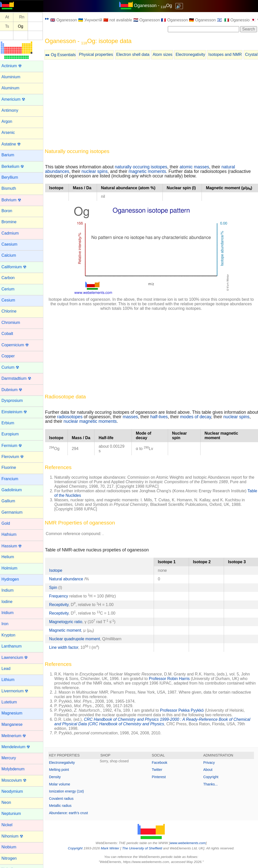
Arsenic (10, 133)
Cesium (10, 300)
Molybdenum (15, 769)
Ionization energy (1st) (69, 791)
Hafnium (11, 534)
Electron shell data (135, 54)
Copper (10, 356)
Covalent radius (63, 799)
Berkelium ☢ (15, 166)
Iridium (10, 613)
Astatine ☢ (13, 144)
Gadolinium (14, 490)
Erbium (10, 423)
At (9, 17)
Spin (55, 588)
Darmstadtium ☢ (18, 378)
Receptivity (61, 605)
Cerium (10, 289)
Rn (24, 17)
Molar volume (62, 784)
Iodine (9, 602)
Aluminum (12, 88)
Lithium (10, 680)
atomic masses (196, 167)
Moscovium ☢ (16, 780)
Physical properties (98, 54)
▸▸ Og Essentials (63, 55)
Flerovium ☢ (15, 457)
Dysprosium (14, 401)
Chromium (13, 323)
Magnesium (14, 713)
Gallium (10, 501)
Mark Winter (111, 848)
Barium (10, 155)
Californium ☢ (16, 267)
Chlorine (11, 311)
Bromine (11, 222)
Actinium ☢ (14, 66)
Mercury (11, 758)
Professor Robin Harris (171, 679)
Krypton (10, 635)
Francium (12, 479)
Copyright (211, 777)
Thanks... (211, 784)
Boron (9, 211)
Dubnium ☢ (14, 390)
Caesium (11, 244)
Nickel (9, 825)
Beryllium (12, 177)
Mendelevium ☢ (18, 747)
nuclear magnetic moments (105, 421)
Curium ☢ (12, 367)
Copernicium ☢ (17, 345)
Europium (12, 434)
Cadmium (12, 233)
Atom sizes (165, 54)
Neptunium (13, 814)
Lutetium (11, 702)
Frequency (61, 596)
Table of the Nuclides (75, 495)
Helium (10, 557)
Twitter (158, 770)
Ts (9, 26)
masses (145, 417)
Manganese (14, 724)
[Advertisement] (152, 105)
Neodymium (14, 791)
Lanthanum (14, 646)
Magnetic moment (67, 630)
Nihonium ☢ (14, 836)
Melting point (61, 770)
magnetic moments (150, 171)
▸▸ (49, 18)
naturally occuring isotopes (143, 167)
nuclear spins (97, 171)
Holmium (11, 568)
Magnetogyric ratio (68, 622)
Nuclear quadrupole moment (77, 639)
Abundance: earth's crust (71, 813)
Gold (8, 523)
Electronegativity (192, 54)
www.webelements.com (189, 843)
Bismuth (11, 188)
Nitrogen (11, 858)
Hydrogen (12, 579)
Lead (8, 669)
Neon (8, 802)
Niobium (11, 847)
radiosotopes (84, 417)
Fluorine (11, 467)
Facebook (161, 763)
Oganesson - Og (154, 6)
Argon (9, 121)
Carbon (10, 278)
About (208, 770)
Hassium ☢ (14, 546)
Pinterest (160, 777)
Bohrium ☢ (13, 200)
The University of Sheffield (144, 848)
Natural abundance (69, 579)
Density (57, 777)
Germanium (14, 512)
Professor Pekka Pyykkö (184, 710)
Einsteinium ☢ (16, 412)
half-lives (173, 417)
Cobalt (9, 334)
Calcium (11, 255)
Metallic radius (62, 806)
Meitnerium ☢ (16, 736)
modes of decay (210, 417)
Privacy (210, 763)
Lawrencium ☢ (17, 657)
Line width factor (66, 647)
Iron (7, 624)
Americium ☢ (15, 99)
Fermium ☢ (14, 446)
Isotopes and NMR (227, 54)
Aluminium (13, 77)
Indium (10, 590)
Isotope (58, 570)
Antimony (12, 110)
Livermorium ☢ (17, 691)
